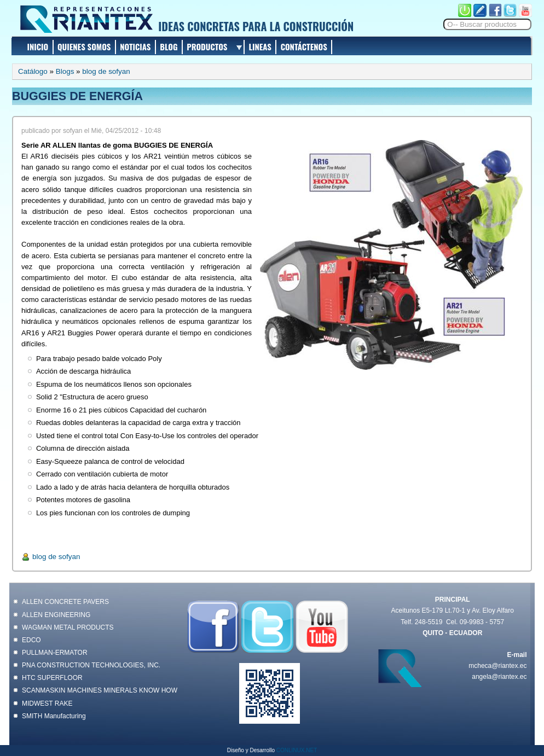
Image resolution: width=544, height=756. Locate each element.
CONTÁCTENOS (304, 46)
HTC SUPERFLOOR (52, 678)
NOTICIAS (135, 46)
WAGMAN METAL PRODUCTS (68, 627)
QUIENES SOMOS (84, 46)
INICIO (38, 46)
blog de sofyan (106, 71)
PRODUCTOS (207, 46)
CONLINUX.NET (297, 750)
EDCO (31, 640)
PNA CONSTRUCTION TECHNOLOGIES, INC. (91, 665)
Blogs (65, 71)
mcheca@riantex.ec (497, 666)
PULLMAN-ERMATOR (55, 653)
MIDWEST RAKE (47, 703)
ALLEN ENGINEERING (56, 615)
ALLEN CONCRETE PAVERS (65, 602)
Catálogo (33, 71)
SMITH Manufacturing (54, 716)
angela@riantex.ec (499, 677)
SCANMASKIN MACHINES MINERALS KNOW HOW (100, 690)
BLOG (169, 46)
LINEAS (260, 46)
